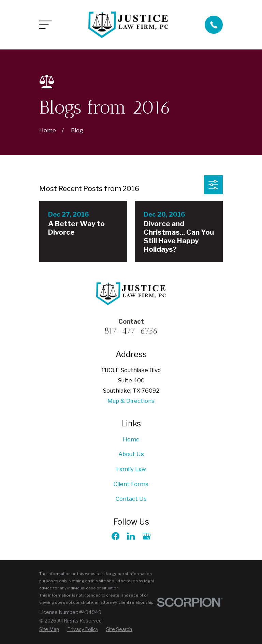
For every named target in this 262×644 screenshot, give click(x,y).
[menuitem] (49, 630)
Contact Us (131, 499)
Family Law (131, 469)
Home (131, 439)
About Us (131, 454)
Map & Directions (131, 401)
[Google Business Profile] (147, 536)
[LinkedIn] (131, 536)
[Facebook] (115, 536)
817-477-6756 (131, 331)
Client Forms (131, 484)
